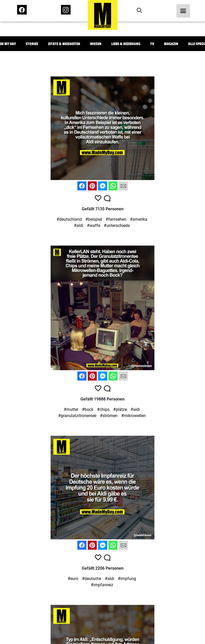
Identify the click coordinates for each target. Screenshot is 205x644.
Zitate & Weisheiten (64, 44)
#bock (88, 409)
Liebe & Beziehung (126, 44)
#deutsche (92, 579)
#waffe (94, 226)
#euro (73, 579)
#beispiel (94, 219)
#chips (103, 409)
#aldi (79, 226)
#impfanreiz (102, 585)
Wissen (96, 44)
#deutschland (69, 219)
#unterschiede (117, 226)
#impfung (127, 579)
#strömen (109, 416)
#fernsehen (116, 219)
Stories (32, 44)
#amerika (139, 219)
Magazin (171, 44)
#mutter (71, 409)
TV (152, 44)
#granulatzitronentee (77, 416)
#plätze (120, 409)
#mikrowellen (134, 416)
